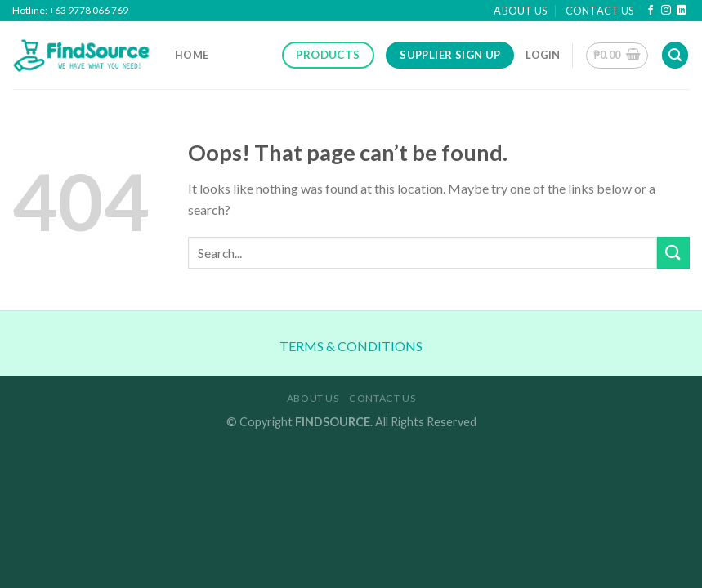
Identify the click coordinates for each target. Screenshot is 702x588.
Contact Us (600, 11)
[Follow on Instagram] (666, 11)
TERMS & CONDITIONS (351, 346)
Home (192, 55)
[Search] (675, 55)
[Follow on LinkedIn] (682, 11)
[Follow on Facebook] (651, 11)
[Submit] (673, 253)
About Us (520, 11)
